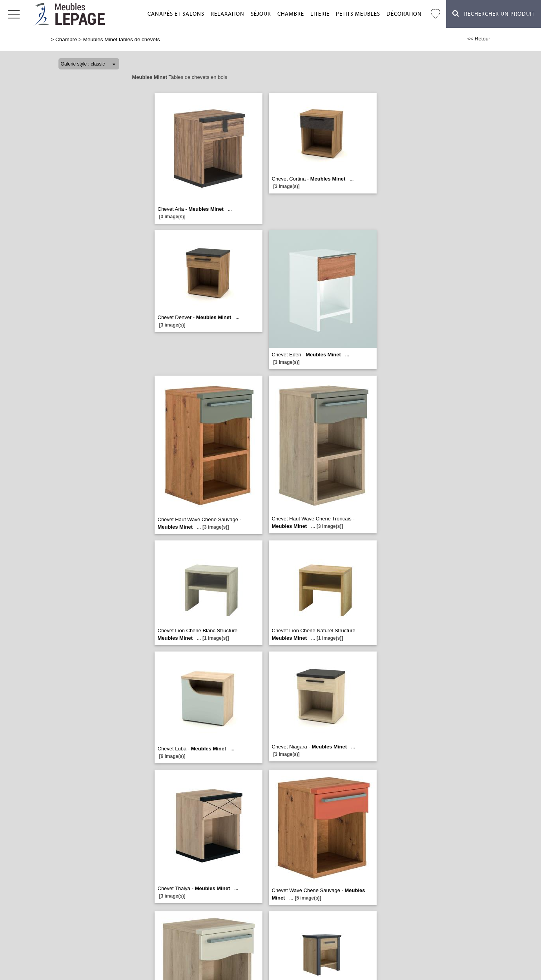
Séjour (261, 14)
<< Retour (479, 39)
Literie (320, 14)
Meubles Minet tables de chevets (122, 39)
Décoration (404, 14)
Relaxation (228, 14)
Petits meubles (358, 14)
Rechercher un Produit (494, 14)
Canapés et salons (176, 14)
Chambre (291, 14)
